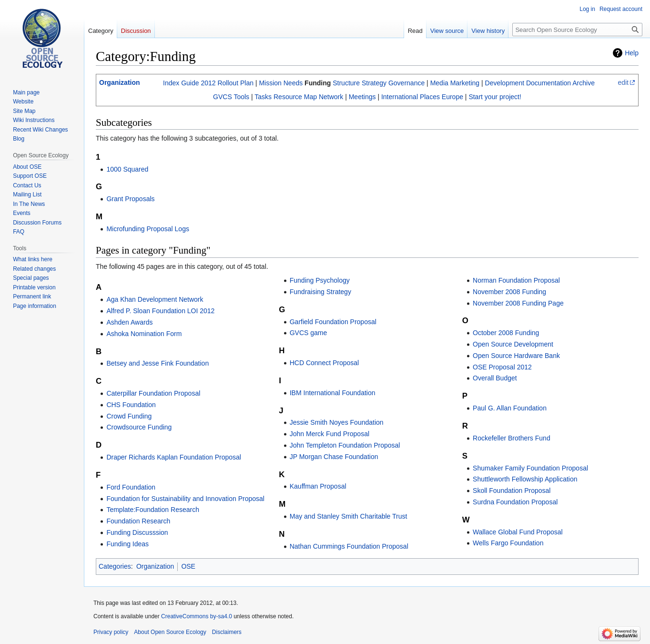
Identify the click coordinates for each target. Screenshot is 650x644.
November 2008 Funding (509, 292)
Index (171, 83)
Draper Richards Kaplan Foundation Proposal (174, 457)
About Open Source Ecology (170, 632)
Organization (120, 82)
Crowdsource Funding (139, 427)
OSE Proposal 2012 (502, 367)
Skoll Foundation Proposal (512, 491)
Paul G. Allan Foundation (510, 408)
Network (331, 97)
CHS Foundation (131, 405)
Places (430, 97)
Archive (584, 83)
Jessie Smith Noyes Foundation (337, 422)
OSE (188, 566)
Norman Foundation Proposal (516, 280)
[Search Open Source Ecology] (577, 30)
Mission (270, 83)
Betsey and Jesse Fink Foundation (157, 363)
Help (632, 53)
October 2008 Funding (506, 333)
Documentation (548, 83)
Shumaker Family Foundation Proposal (530, 468)
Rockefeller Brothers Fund (512, 438)
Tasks (263, 97)
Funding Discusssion (137, 532)
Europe (452, 97)
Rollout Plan (235, 83)
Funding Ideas (127, 544)
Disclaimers (227, 632)
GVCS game (309, 333)
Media (439, 83)
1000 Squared (127, 169)
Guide (190, 83)
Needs (293, 83)
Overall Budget (495, 378)
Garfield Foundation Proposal (333, 322)
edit (623, 82)
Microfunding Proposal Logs (148, 229)
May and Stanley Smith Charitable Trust (349, 516)
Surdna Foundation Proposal (515, 502)
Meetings (362, 97)
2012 (208, 83)
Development (505, 83)
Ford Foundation (131, 487)
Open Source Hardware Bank (516, 356)
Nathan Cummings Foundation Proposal (349, 546)
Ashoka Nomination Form (144, 334)
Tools (241, 97)
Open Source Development (513, 344)
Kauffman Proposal (318, 486)
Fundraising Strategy (320, 292)
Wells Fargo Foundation (508, 543)
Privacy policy (111, 632)
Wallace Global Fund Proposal (518, 532)
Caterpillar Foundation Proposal (153, 393)
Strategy (374, 83)
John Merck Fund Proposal (330, 434)
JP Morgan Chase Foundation (334, 457)
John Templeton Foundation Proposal (345, 445)
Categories (115, 566)
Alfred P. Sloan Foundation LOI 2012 (160, 311)
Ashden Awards (129, 322)
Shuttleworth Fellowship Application (525, 479)
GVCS (223, 97)
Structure (346, 83)
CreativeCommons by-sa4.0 (197, 616)
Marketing (465, 83)
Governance (406, 83)
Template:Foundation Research (153, 510)
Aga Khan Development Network (155, 299)
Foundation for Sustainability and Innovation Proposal (185, 499)
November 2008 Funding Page (518, 303)
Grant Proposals (130, 199)
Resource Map (295, 97)
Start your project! (495, 97)
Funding (318, 83)
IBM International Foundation (333, 393)
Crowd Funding (129, 416)
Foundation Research (138, 521)
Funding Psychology (320, 280)
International (400, 97)
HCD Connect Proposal (325, 363)
